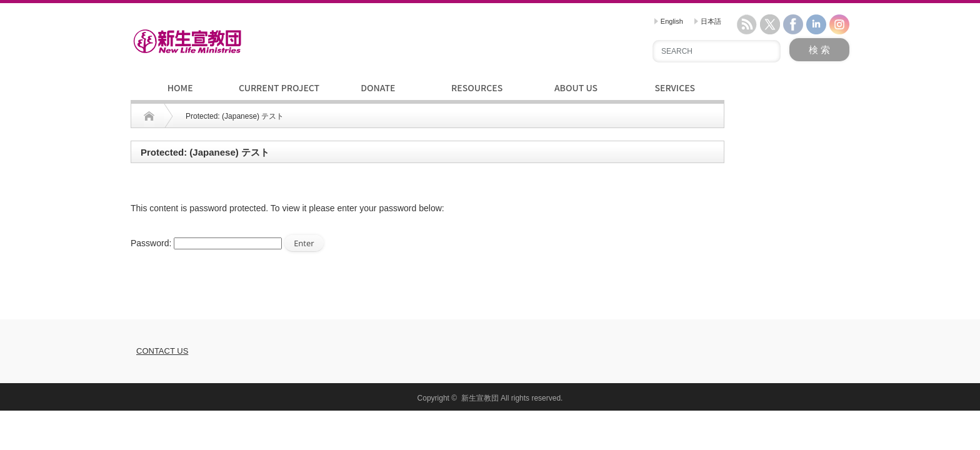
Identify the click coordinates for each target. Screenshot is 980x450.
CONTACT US (162, 351)
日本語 (708, 21)
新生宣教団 (480, 398)
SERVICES (675, 87)
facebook (793, 24)
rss (747, 24)
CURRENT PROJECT (279, 87)
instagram (839, 24)
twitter (770, 24)
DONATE (378, 87)
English (669, 21)
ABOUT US (576, 87)
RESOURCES (477, 87)
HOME (180, 87)
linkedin (816, 24)
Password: (206, 243)
